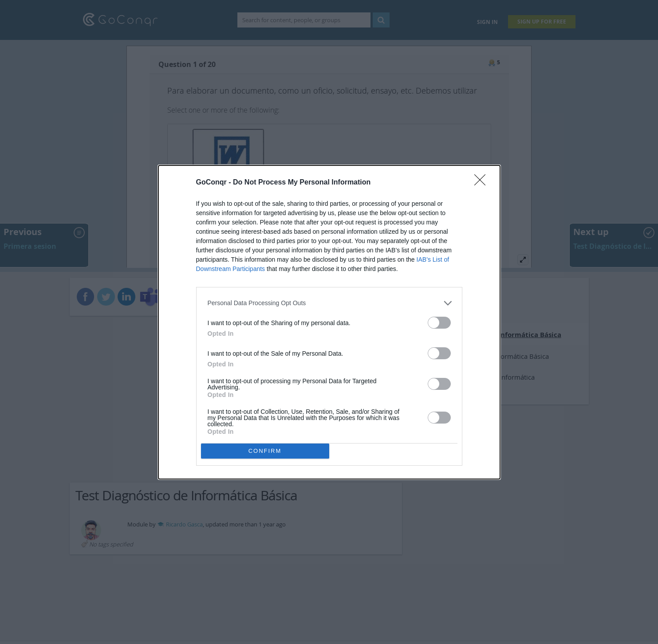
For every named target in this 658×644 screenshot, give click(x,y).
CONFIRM (265, 451)
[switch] (439, 323)
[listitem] (329, 303)
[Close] (483, 183)
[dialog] (329, 322)
